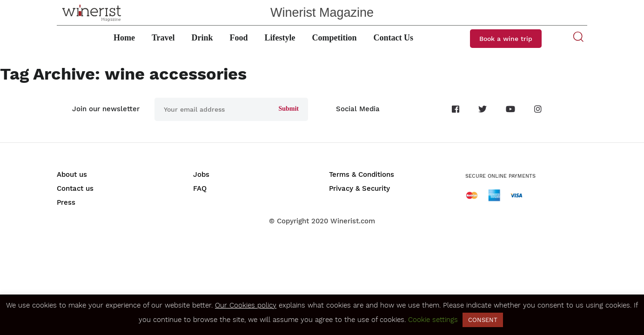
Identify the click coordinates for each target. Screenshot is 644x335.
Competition (335, 38)
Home (124, 38)
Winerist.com (353, 221)
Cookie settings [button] (433, 320)
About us (72, 174)
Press (66, 202)
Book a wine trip (506, 39)
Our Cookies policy (246, 305)
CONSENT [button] (483, 320)
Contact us (75, 188)
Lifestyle (280, 38)
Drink (202, 38)
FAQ (200, 188)
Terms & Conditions (362, 174)
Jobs (201, 174)
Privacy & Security (359, 188)
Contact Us (394, 38)
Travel (163, 38)
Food (239, 38)
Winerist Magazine (322, 13)
